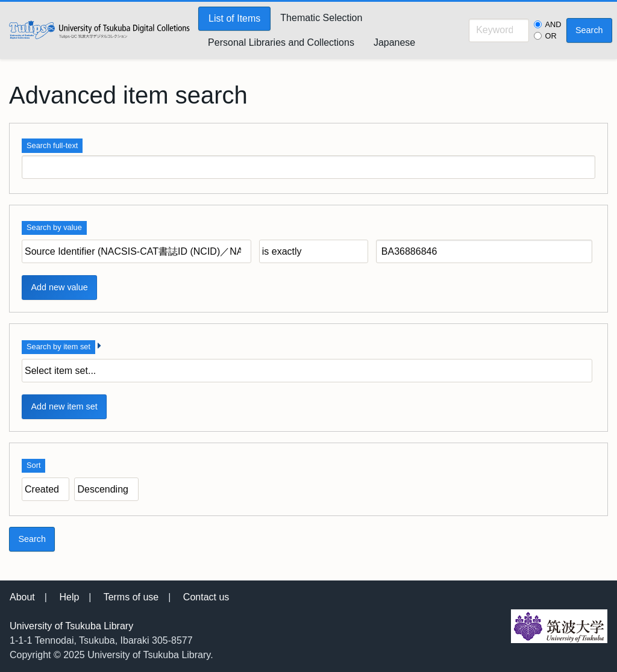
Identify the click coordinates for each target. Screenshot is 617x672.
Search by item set (58, 347)
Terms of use (131, 597)
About (22, 597)
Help (69, 597)
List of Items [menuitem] (234, 18)
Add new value (59, 287)
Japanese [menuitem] (394, 42)
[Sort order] (106, 489)
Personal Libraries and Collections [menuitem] (281, 42)
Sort (33, 465)
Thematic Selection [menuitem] (321, 18)
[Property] (136, 251)
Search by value (54, 227)
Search (589, 30)
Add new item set (64, 406)
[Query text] (484, 251)
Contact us (206, 597)
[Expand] (99, 346)
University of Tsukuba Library (71, 626)
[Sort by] (45, 489)
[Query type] (314, 251)
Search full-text (52, 145)
